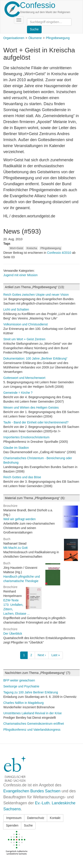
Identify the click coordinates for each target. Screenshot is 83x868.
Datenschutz (36, 818)
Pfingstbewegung (58, 38)
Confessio (38, 5)
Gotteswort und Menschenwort (24, 378)
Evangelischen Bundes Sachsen (32, 791)
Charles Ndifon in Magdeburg (23, 703)
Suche (28, 825)
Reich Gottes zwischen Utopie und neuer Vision (36, 295)
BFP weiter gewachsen (19, 680)
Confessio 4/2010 (60, 253)
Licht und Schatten (16, 309)
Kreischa (32, 248)
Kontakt (55, 818)
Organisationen (14, 38)
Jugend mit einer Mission (20, 275)
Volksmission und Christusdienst (26, 324)
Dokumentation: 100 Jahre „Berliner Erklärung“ (35, 358)
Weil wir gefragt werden (19, 519)
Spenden (12, 825)
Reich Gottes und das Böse (22, 477)
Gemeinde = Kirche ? (18, 393)
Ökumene (35, 38)
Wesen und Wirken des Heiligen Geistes (31, 407)
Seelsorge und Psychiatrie (21, 686)
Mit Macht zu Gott (15, 548)
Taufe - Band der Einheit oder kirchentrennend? (36, 422)
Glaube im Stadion (16, 448)
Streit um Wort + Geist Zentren (24, 339)
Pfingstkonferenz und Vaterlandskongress (32, 730)
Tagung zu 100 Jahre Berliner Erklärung (31, 692)
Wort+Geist (16, 248)
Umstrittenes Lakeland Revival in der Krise (33, 713)
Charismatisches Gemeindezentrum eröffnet (34, 724)
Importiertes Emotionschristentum (26, 437)
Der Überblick (13, 634)
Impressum (14, 818)
